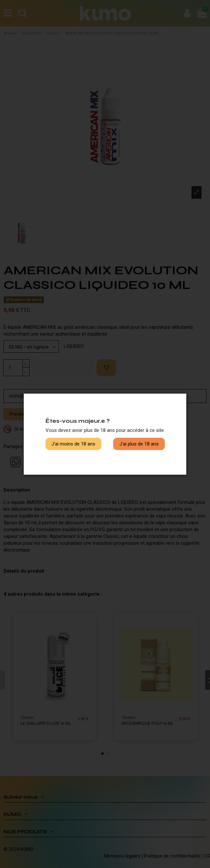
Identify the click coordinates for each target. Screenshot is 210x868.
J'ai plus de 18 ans (139, 444)
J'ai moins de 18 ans (73, 444)
